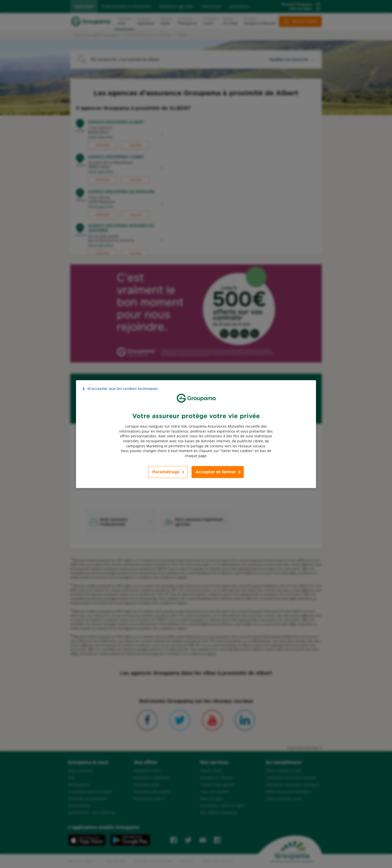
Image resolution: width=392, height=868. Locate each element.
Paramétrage (166, 472)
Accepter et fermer (216, 472)
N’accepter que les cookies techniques (123, 388)
